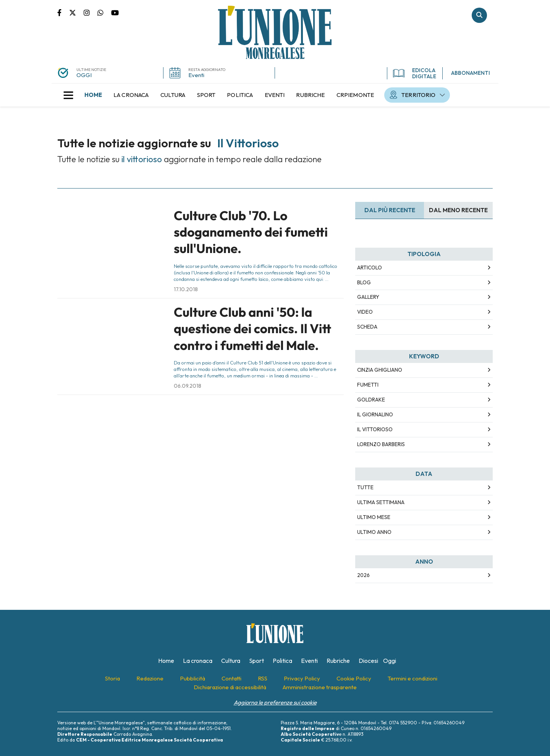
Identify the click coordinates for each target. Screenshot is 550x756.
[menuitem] (93, 95)
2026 (363, 575)
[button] (68, 95)
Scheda (367, 327)
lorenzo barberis (381, 444)
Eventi (196, 75)
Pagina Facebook (63, 12)
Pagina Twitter (76, 12)
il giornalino (375, 414)
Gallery (368, 297)
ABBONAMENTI (471, 73)
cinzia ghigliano (380, 370)
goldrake (371, 400)
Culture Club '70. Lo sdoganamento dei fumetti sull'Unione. (251, 232)
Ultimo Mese (374, 517)
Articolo (370, 268)
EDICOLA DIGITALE (415, 73)
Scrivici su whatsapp (104, 12)
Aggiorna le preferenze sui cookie (275, 702)
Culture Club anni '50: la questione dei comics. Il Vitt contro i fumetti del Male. (252, 329)
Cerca (479, 15)
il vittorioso (375, 429)
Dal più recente (390, 210)
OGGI (84, 75)
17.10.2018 (186, 289)
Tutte (365, 487)
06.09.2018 (188, 386)
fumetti (368, 385)
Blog (364, 282)
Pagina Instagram (91, 12)
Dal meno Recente (458, 210)
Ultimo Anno (374, 532)
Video (365, 312)
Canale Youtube (115, 12)
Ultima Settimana (381, 502)
